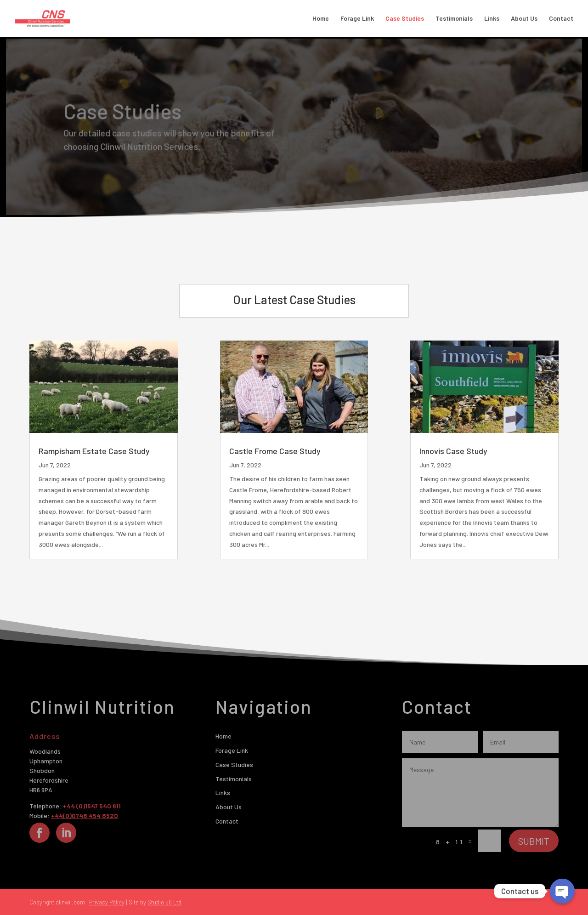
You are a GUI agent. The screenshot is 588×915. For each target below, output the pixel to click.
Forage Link (357, 19)
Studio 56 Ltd (164, 902)
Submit (534, 841)
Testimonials (454, 19)
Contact (561, 19)
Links (492, 19)
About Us (524, 19)
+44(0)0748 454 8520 (85, 816)
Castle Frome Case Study (275, 451)
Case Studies (405, 19)
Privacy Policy (107, 902)
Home (321, 19)
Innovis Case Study (454, 451)
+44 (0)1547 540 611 (92, 806)
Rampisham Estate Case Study (97, 451)
